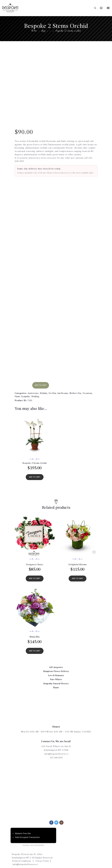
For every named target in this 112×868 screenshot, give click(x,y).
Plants (18, 393)
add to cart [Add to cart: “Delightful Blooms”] (78, 576)
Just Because (65, 390)
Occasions (92, 390)
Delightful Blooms (77, 562)
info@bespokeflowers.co (56, 752)
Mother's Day (79, 390)
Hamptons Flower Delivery (56, 670)
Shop (43, 31)
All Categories (56, 666)
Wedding (38, 393)
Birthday (45, 390)
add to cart (42, 382)
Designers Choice (35, 562)
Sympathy (27, 393)
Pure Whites (56, 678)
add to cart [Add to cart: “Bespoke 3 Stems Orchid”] (35, 474)
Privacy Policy (45, 859)
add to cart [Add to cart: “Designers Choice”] (35, 576)
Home (34, 31)
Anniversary (33, 390)
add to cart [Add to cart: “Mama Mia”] (35, 649)
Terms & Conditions (22, 859)
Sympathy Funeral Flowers (56, 682)
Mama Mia (35, 635)
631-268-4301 (56, 756)
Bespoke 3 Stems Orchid (35, 460)
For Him (54, 390)
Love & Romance (56, 674)
